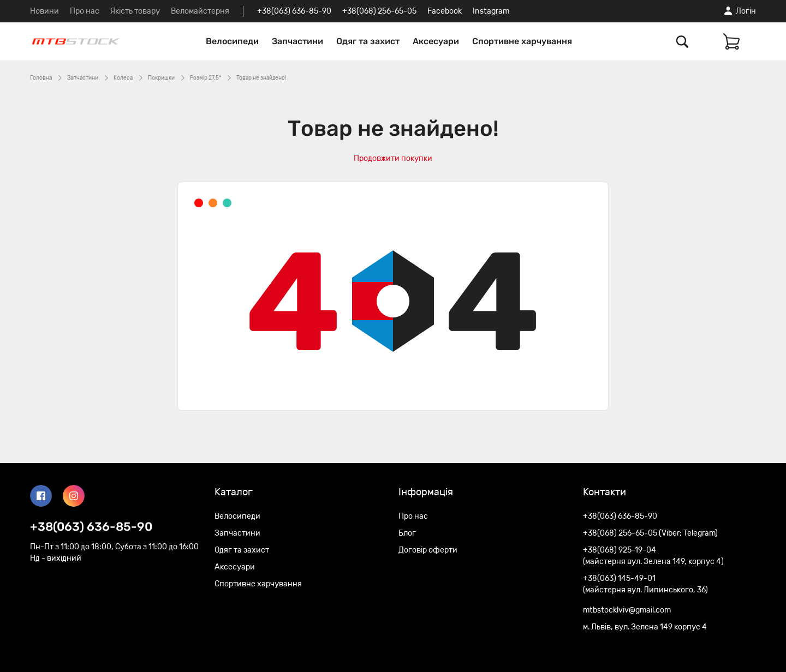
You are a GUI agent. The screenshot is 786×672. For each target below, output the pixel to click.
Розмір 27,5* (206, 78)
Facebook (445, 11)
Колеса (123, 78)
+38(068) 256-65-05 (379, 11)
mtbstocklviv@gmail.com (627, 610)
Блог (407, 533)
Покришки (161, 78)
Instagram (491, 11)
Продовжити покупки (393, 158)
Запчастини (297, 41)
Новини (44, 11)
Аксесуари (436, 41)
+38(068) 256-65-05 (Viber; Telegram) (650, 533)
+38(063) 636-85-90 (294, 11)
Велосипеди (232, 41)
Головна (41, 78)
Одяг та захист (368, 41)
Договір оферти (428, 550)
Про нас (85, 11)
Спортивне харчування (522, 41)
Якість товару (135, 11)
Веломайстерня (200, 11)
